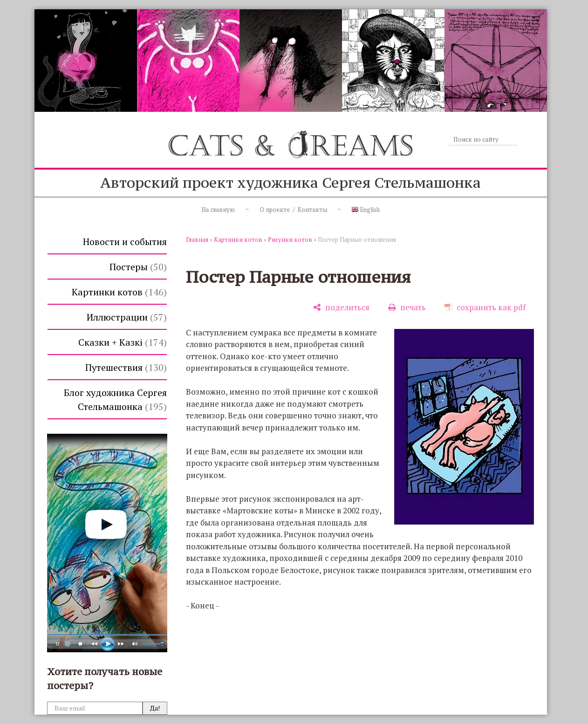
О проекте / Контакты (293, 210)
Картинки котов (119, 292)
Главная (197, 239)
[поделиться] (341, 307)
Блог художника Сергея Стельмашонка (115, 400)
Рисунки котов (290, 239)
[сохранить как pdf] (485, 307)
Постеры (138, 267)
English (366, 210)
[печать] (407, 307)
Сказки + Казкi (123, 342)
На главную (218, 210)
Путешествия (126, 367)
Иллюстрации (127, 317)
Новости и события (125, 242)
